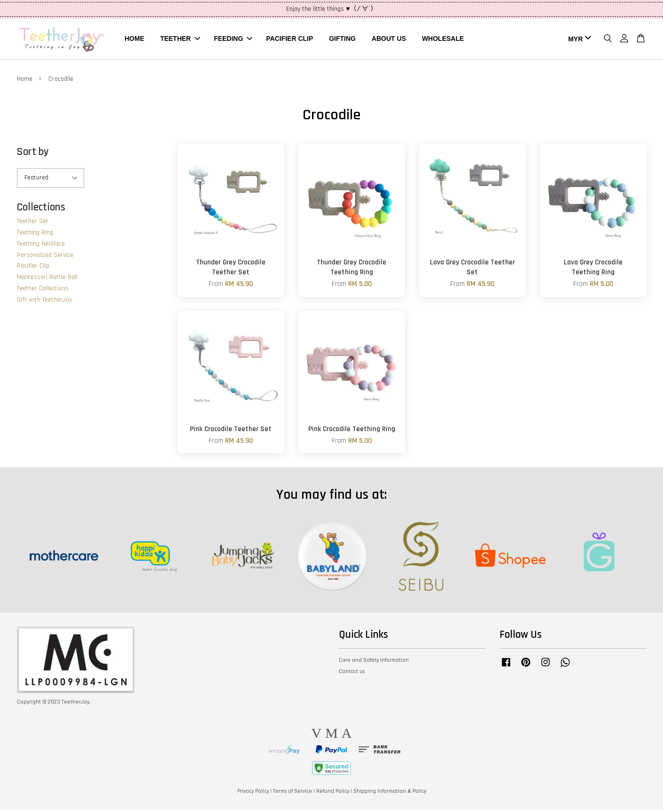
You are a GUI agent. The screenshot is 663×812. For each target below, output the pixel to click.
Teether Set (33, 224)
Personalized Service (45, 257)
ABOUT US (389, 39)
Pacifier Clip (33, 268)
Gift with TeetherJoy (44, 302)
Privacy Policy (253, 793)
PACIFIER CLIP (289, 39)
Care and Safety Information (374, 662)
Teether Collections (43, 291)
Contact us (352, 673)
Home (25, 81)
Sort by (33, 154)
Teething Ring (35, 235)
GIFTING (342, 39)
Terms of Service (292, 793)
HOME (134, 39)
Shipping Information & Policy (390, 793)
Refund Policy (333, 793)
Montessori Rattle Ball (47, 279)
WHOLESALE (443, 39)
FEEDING (233, 39)
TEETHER (180, 39)
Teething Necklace (41, 246)
